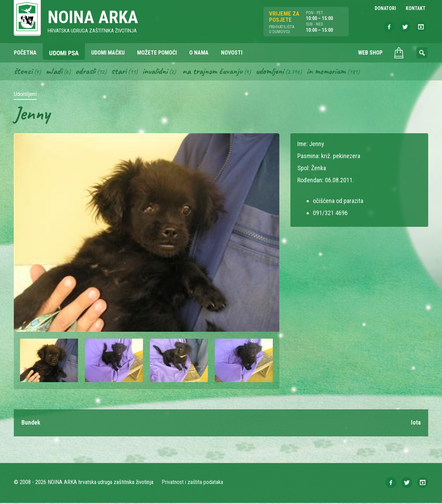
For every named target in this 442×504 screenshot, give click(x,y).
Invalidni (158, 72)
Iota (416, 424)
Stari (121, 72)
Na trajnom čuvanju (218, 72)
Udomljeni (277, 72)
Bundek (31, 424)
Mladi (55, 72)
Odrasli (87, 72)
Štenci (23, 72)
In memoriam (334, 72)
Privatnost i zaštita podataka (193, 483)
